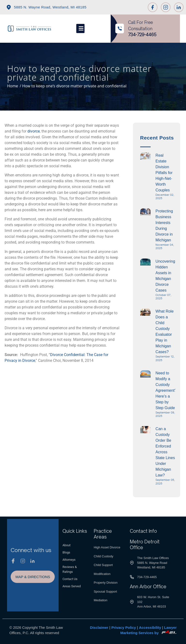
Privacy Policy (124, 627)
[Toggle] (80, 28)
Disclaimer (99, 627)
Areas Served (72, 586)
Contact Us (70, 579)
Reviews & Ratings (70, 569)
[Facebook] (153, 7)
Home (12, 86)
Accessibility (150, 627)
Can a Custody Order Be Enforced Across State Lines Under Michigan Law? (165, 452)
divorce (34, 131)
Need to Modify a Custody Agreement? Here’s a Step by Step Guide (166, 390)
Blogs (66, 552)
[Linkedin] (179, 7)
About (66, 545)
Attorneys (69, 560)
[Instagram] (166, 7)
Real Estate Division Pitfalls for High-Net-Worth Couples (164, 173)
